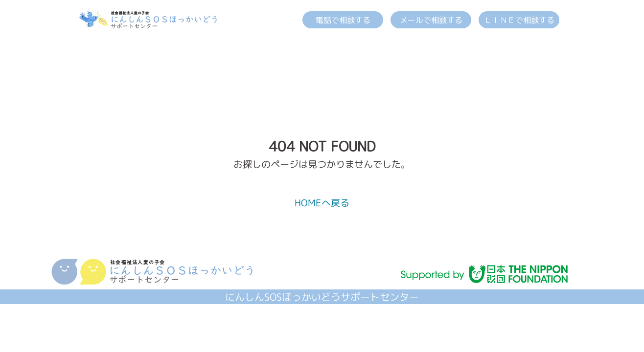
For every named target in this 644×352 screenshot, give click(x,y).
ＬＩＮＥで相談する (519, 20)
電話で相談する (343, 20)
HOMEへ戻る (322, 203)
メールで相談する (431, 20)
